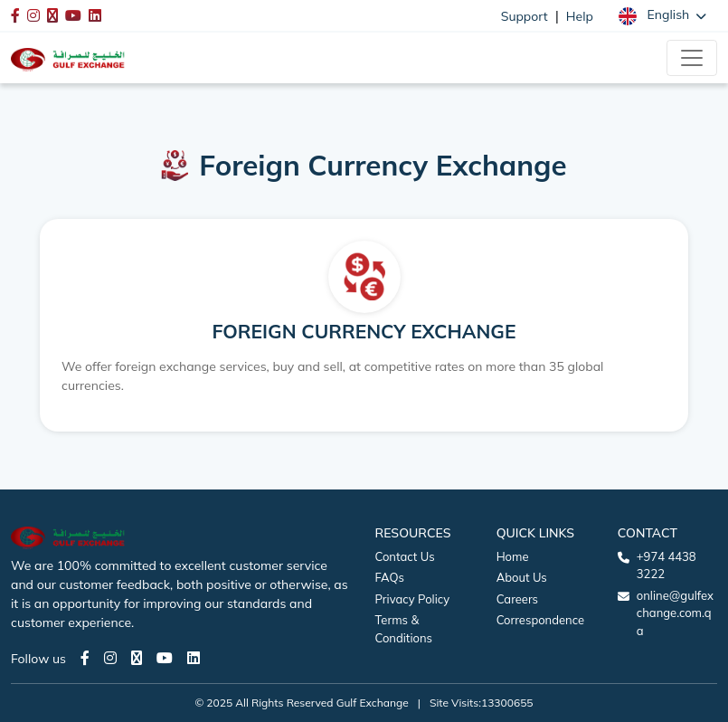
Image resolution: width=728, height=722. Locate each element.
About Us (522, 577)
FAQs (390, 577)
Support (525, 16)
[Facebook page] (85, 658)
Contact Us (405, 556)
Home (513, 556)
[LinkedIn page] (194, 658)
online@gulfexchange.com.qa (675, 613)
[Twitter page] (137, 658)
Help (580, 16)
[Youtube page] (165, 658)
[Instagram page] (110, 658)
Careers (517, 599)
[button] (662, 15)
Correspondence (540, 620)
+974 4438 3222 (667, 565)
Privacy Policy (413, 599)
